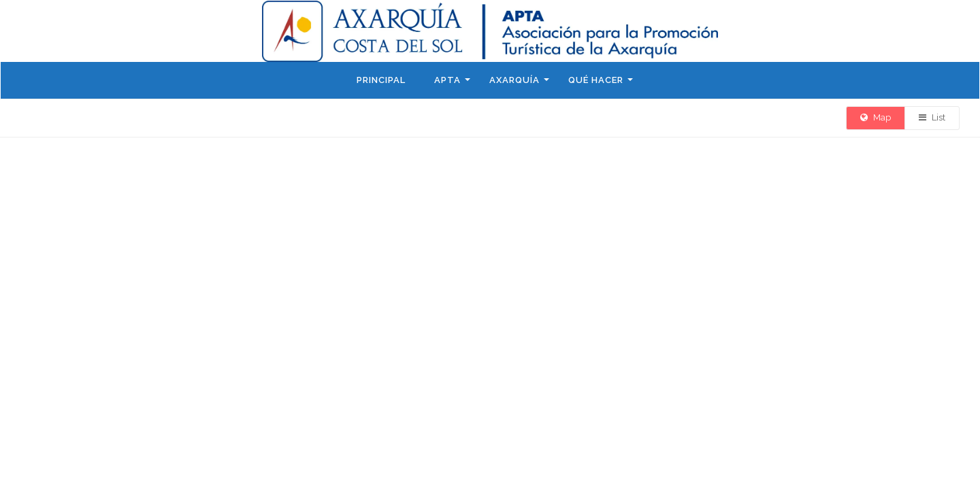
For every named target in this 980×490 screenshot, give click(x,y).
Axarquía (514, 80)
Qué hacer (596, 80)
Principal (381, 80)
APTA (447, 80)
